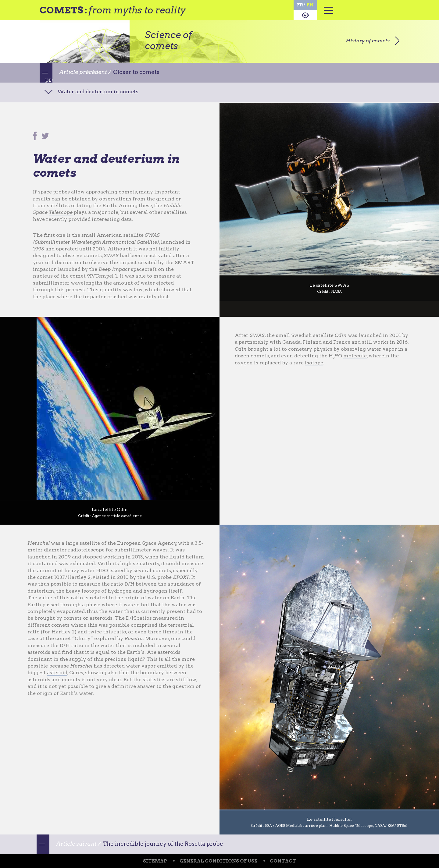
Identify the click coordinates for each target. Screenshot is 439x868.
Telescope (61, 212)
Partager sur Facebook (35, 136)
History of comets (368, 41)
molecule (355, 356)
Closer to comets (136, 72)
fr (300, 5)
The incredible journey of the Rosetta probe (163, 844)
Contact (283, 861)
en (310, 5)
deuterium (41, 591)
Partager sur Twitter (46, 136)
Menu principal (328, 14)
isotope (314, 363)
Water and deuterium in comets (98, 92)
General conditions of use (218, 861)
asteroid (57, 673)
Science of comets (168, 40)
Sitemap (155, 861)
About (305, 15)
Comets (61, 10)
